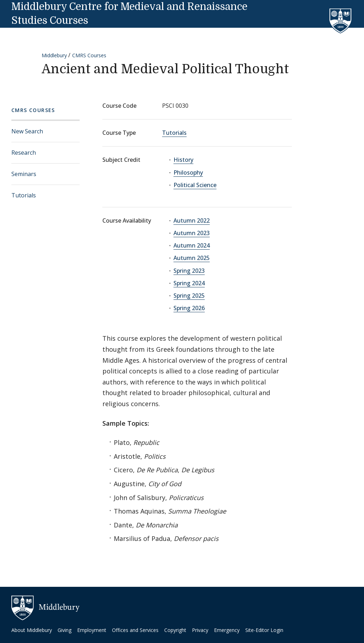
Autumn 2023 (192, 233)
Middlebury (54, 55)
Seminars (24, 174)
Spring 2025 (189, 296)
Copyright (175, 630)
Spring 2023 (189, 271)
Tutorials (24, 195)
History (183, 160)
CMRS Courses (89, 55)
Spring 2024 (189, 283)
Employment (92, 630)
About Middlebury (32, 630)
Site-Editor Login (264, 630)
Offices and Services (135, 630)
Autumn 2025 (192, 258)
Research (24, 153)
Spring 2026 (189, 308)
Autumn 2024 (192, 245)
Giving (65, 630)
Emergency (227, 630)
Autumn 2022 (192, 220)
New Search (27, 131)
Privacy (200, 630)
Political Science (195, 185)
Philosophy (188, 172)
